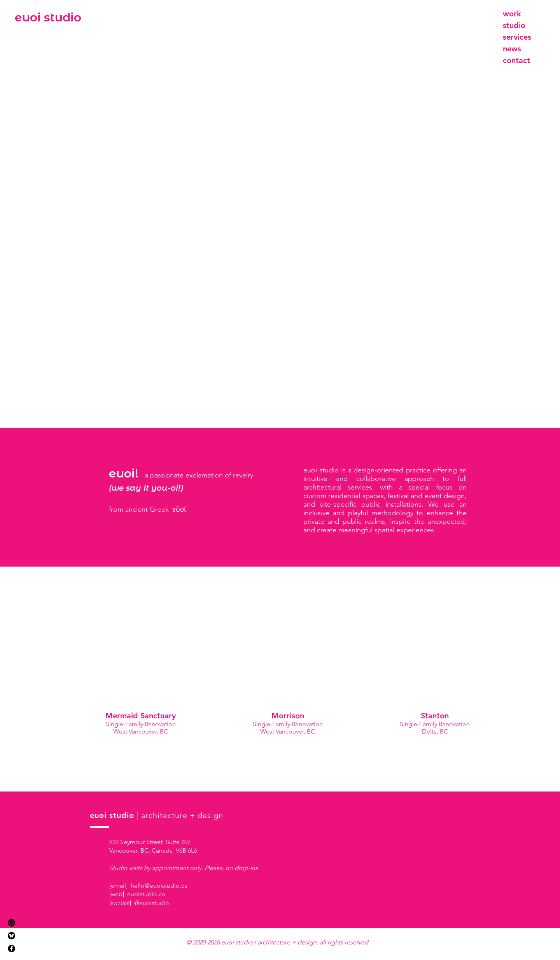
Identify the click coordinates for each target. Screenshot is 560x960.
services (517, 37)
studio (514, 25)
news (512, 49)
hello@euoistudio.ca (159, 885)
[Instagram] (11, 923)
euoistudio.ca (146, 894)
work (512, 14)
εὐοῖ (179, 509)
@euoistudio (152, 903)
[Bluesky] (11, 936)
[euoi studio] (48, 18)
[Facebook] (11, 949)
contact (516, 60)
